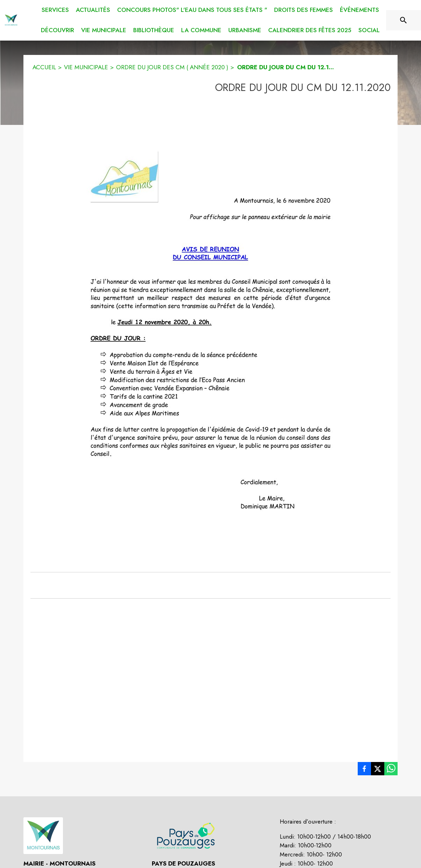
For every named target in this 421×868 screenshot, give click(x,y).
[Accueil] (11, 20)
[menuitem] (55, 9)
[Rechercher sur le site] (404, 20)
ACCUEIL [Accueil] (44, 67)
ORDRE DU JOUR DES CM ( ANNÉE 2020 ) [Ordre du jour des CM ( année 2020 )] (172, 67)
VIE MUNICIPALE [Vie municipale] (86, 67)
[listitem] (364, 770)
